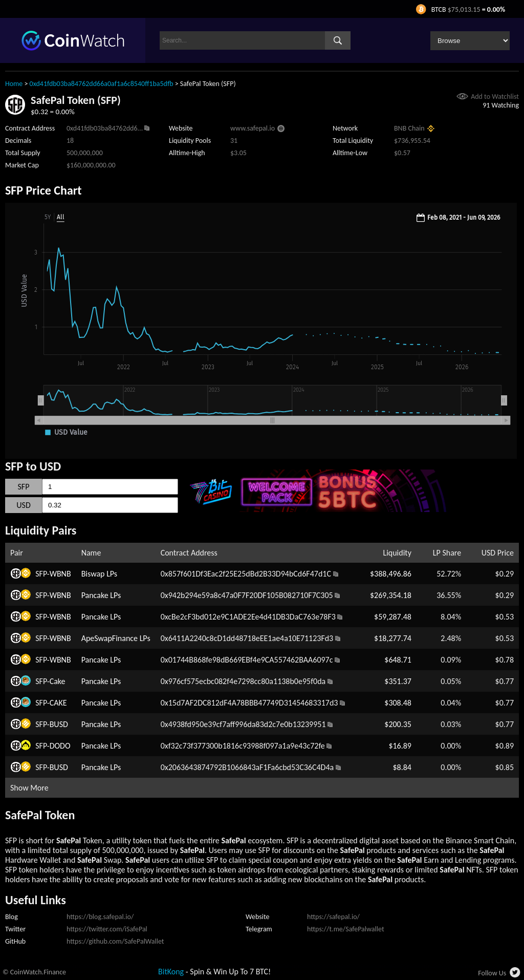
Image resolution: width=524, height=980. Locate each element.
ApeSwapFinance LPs (116, 638)
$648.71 (398, 660)
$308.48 (398, 703)
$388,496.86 (391, 574)
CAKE (58, 703)
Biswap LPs (100, 574)
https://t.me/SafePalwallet (346, 929)
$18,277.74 (393, 638)
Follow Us (492, 973)
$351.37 (398, 681)
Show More (29, 788)
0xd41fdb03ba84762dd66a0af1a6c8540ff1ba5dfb (102, 84)
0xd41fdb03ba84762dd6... (105, 128)
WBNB (60, 574)
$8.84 (402, 767)
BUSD (59, 724)
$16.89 (400, 746)
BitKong (171, 972)
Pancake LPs (101, 595)
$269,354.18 (391, 595)
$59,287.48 (393, 617)
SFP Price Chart (43, 190)
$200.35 (398, 724)
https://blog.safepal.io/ (100, 917)
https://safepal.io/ (333, 917)
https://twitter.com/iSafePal (107, 929)
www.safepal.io (253, 128)
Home (14, 84)
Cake (58, 681)
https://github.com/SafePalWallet (115, 941)
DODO (60, 746)
